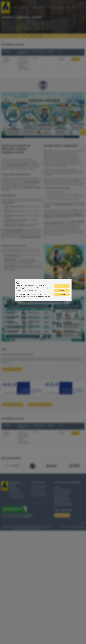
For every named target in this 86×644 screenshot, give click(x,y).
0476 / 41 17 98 (39, 492)
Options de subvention (12, 369)
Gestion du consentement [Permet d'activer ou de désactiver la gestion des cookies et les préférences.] (31, 529)
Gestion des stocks (60, 496)
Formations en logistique (19, 7)
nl (78, 3)
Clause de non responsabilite (11, 527)
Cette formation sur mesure (40, 405)
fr (81, 3)
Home (3, 36)
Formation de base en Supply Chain (16, 224)
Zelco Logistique (73, 7)
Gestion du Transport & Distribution (16, 220)
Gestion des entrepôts (61, 494)
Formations (24, 36)
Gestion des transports (62, 500)
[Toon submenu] (28, 7)
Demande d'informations (13, 405)
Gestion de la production (62, 498)
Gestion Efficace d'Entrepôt (13, 206)
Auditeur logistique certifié (35, 36)
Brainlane (82, 527)
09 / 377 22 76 (16, 492)
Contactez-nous (62, 515)
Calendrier (57, 487)
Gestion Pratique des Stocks (14, 211)
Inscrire (75, 59)
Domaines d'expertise (39, 7)
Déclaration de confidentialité (32, 527)
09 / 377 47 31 (16, 493)
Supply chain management (63, 492)
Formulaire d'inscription (62, 490)
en (84, 3)
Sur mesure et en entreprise (63, 505)
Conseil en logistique (57, 7)
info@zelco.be (19, 495)
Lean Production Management (14, 215)
